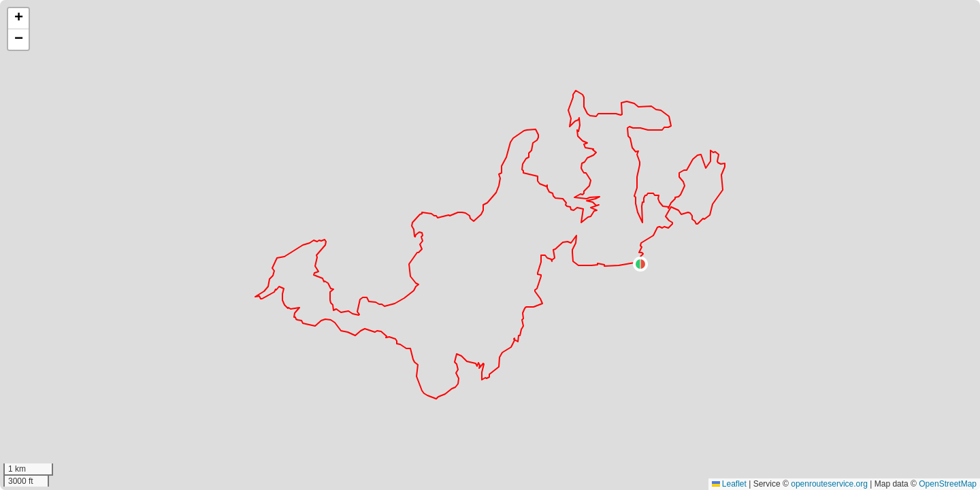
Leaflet (729, 484)
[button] (640, 264)
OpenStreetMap (948, 484)
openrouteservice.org (829, 484)
